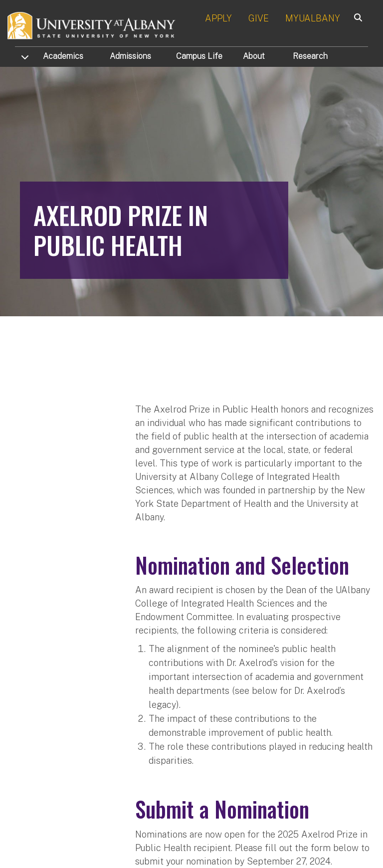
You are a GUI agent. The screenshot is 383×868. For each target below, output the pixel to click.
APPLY (218, 18)
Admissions (130, 56)
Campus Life (199, 56)
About (254, 56)
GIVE (259, 18)
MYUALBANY (313, 18)
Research (310, 56)
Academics (63, 56)
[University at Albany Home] (92, 25)
